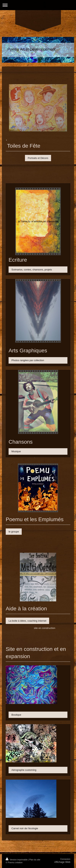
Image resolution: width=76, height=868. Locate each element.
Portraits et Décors (38, 158)
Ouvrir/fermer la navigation (38, 5)
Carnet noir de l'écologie (25, 828)
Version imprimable (17, 860)
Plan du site (35, 860)
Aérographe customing (24, 770)
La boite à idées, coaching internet (27, 621)
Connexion (65, 859)
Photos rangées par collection (28, 360)
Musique (16, 451)
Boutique (16, 715)
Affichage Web (62, 862)
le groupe (14, 532)
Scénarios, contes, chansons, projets (32, 270)
